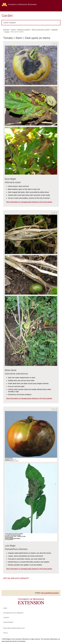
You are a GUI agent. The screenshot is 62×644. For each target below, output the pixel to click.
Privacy (5, 633)
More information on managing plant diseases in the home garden (29, 202)
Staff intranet (8, 622)
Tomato (7, 32)
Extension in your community (13, 613)
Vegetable (54, 30)
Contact (6, 618)
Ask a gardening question (50, 593)
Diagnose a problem (24, 30)
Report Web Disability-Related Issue (14, 628)
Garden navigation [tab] (10, 23)
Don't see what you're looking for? (16, 578)
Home (5, 608)
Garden (7, 16)
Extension (6, 30)
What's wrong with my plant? (41, 30)
